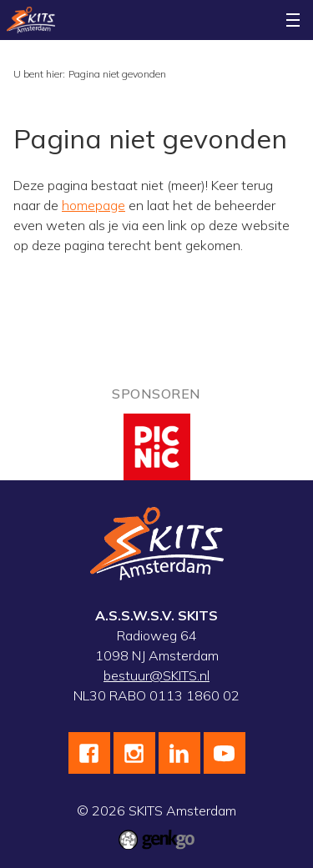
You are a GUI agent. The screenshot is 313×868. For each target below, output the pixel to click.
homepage (93, 205)
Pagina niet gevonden (117, 74)
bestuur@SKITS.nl (156, 675)
